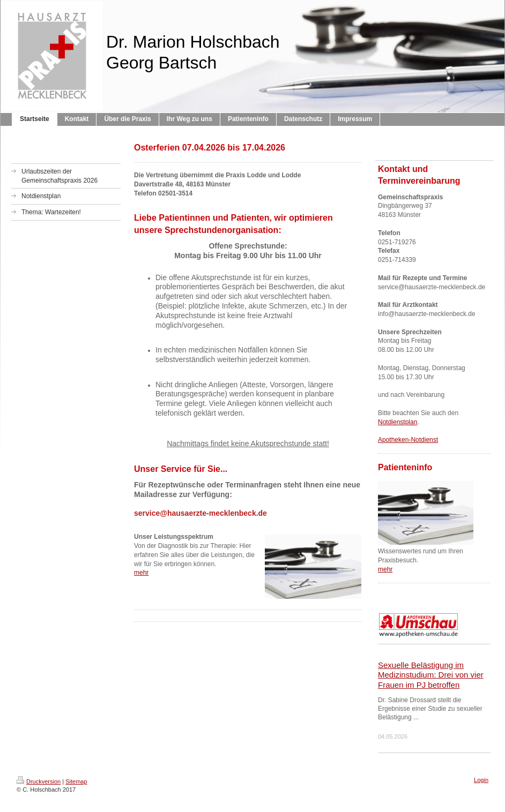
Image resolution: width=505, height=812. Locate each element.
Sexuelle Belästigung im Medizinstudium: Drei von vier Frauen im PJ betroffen (431, 675)
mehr (141, 573)
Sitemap (76, 781)
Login (481, 780)
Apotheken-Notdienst (408, 440)
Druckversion (39, 781)
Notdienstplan (398, 422)
